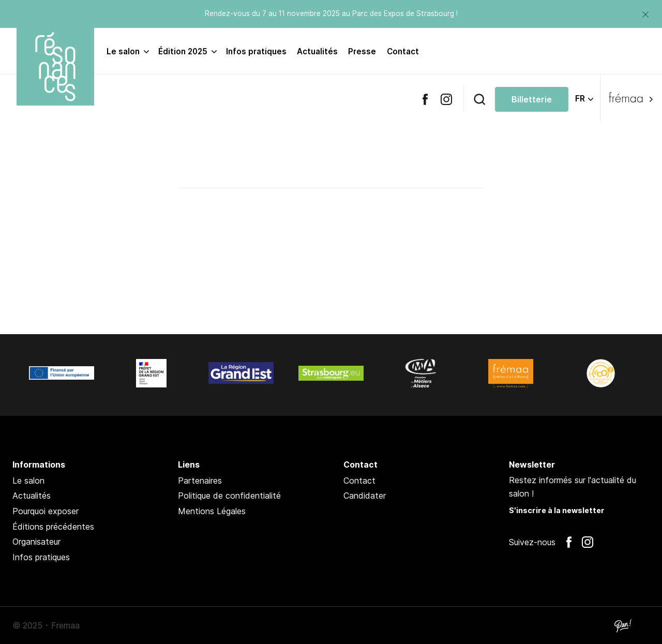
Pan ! (623, 625)
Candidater (365, 496)
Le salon (123, 51)
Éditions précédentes (53, 527)
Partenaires (200, 481)
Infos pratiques (256, 51)
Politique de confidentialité (229, 496)
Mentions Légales (212, 511)
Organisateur (36, 542)
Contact (403, 51)
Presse (362, 51)
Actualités (317, 51)
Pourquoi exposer (46, 511)
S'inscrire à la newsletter (557, 510)
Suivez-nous (532, 542)
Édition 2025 (183, 51)
